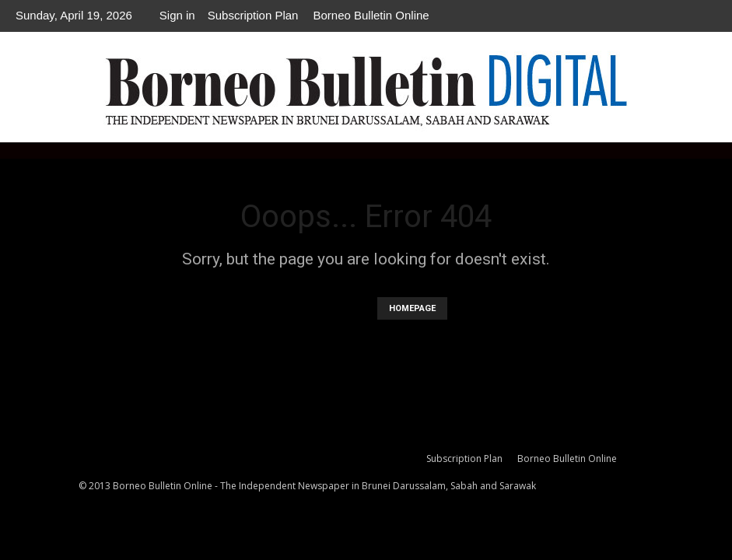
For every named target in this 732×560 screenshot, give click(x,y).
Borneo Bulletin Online (371, 15)
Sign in (177, 15)
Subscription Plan (253, 15)
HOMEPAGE (412, 308)
